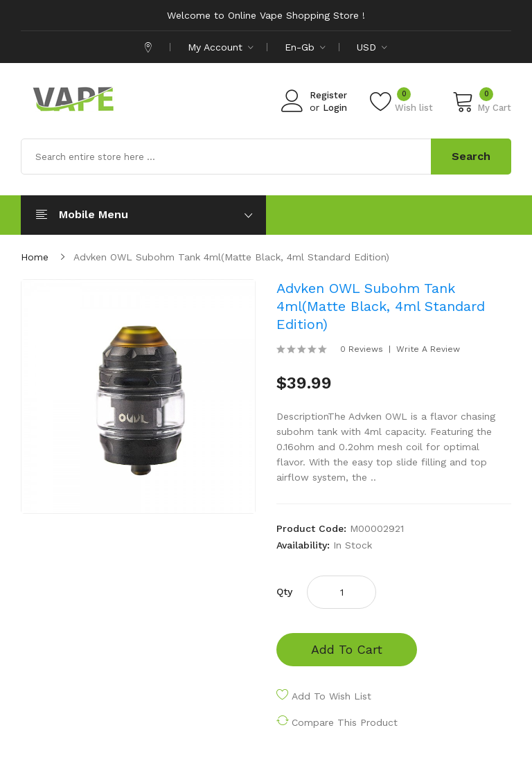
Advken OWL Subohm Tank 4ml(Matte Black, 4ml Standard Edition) (231, 257)
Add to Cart (347, 649)
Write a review (428, 349)
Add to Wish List (331, 696)
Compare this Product (345, 722)
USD (372, 47)
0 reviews (362, 349)
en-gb (305, 47)
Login (335, 108)
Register (328, 95)
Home (35, 257)
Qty (284, 591)
